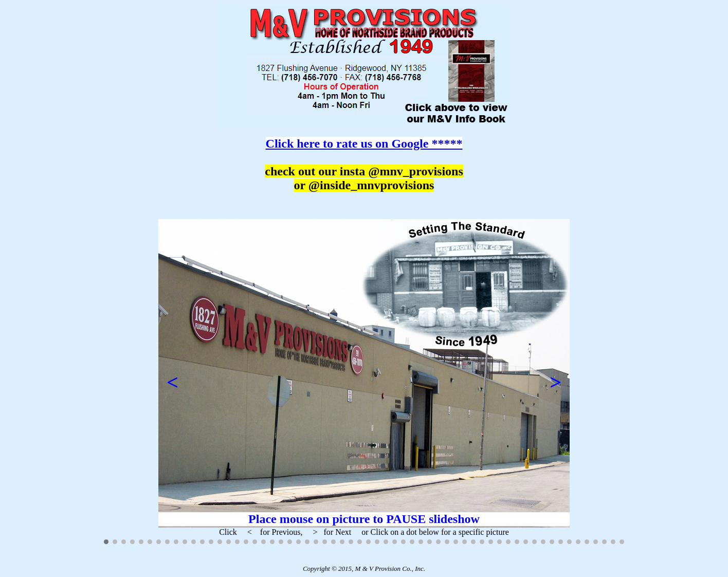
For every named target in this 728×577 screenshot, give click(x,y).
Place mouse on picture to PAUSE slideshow (364, 519)
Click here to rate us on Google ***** (364, 143)
